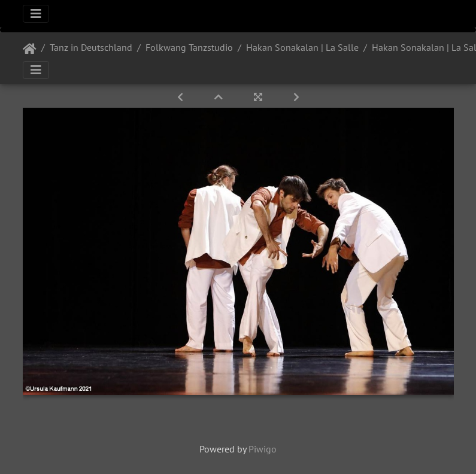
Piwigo (263, 449)
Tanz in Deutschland (91, 47)
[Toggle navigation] (36, 14)
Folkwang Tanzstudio (189, 47)
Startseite (30, 49)
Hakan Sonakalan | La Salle (302, 47)
